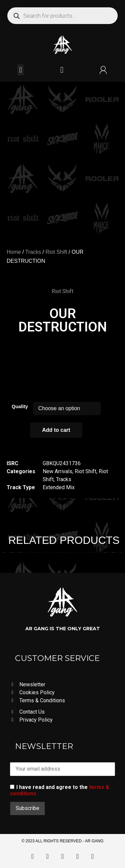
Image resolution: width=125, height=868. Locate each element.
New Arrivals (57, 471)
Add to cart (56, 430)
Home (14, 252)
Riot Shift (56, 252)
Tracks (33, 252)
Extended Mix (59, 487)
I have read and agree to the (60, 790)
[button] (20, 70)
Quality (20, 406)
